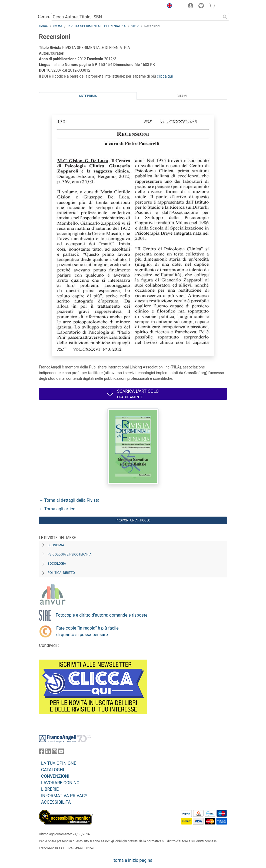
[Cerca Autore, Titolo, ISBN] (136, 17)
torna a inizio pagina (133, 860)
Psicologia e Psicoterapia (69, 554)
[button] (168, 6)
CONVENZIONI (55, 776)
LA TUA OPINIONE (59, 763)
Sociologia (57, 564)
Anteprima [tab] (88, 96)
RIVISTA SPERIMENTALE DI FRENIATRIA (97, 26)
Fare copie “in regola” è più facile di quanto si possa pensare (87, 631)
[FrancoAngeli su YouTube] (61, 752)
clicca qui (165, 76)
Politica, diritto (61, 573)
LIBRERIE (50, 789)
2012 (135, 26)
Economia (56, 545)
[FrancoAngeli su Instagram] (55, 752)
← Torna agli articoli (58, 509)
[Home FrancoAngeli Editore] (57, 6)
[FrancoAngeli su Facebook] (42, 752)
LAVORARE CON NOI (61, 783)
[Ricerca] (225, 17)
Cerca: (44, 17)
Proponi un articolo (133, 520)
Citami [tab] (182, 96)
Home (43, 26)
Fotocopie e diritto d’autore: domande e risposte (102, 615)
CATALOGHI (53, 770)
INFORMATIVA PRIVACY (64, 796)
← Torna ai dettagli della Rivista (69, 500)
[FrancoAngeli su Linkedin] (48, 752)
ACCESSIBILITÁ (56, 802)
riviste (58, 26)
